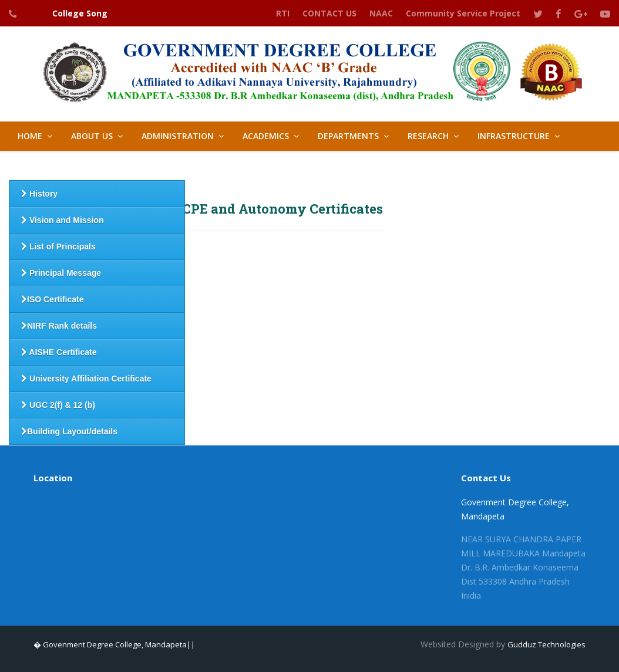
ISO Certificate (52, 299)
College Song (80, 13)
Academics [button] (266, 136)
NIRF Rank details (59, 326)
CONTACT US (329, 13)
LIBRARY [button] (285, 165)
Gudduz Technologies (546, 644)
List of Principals (58, 246)
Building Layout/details (69, 431)
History (39, 194)
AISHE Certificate (59, 352)
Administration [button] (178, 136)
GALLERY (347, 165)
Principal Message (61, 273)
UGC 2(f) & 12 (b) (58, 405)
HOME (30, 136)
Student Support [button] (57, 165)
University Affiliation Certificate (86, 379)
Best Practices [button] (207, 165)
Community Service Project (463, 13)
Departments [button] (348, 136)
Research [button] (428, 136)
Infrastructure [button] (514, 136)
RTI (283, 13)
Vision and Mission (62, 220)
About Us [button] (92, 136)
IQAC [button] (135, 165)
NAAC (381, 13)
